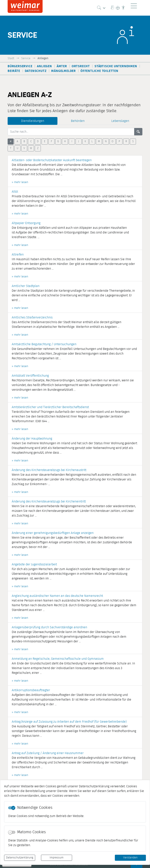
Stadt (11, 58)
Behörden (78, 121)
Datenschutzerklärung (20, 858)
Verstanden (130, 858)
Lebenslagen (120, 121)
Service (26, 58)
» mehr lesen (20, 182)
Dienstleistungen (33, 121)
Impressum (57, 858)
